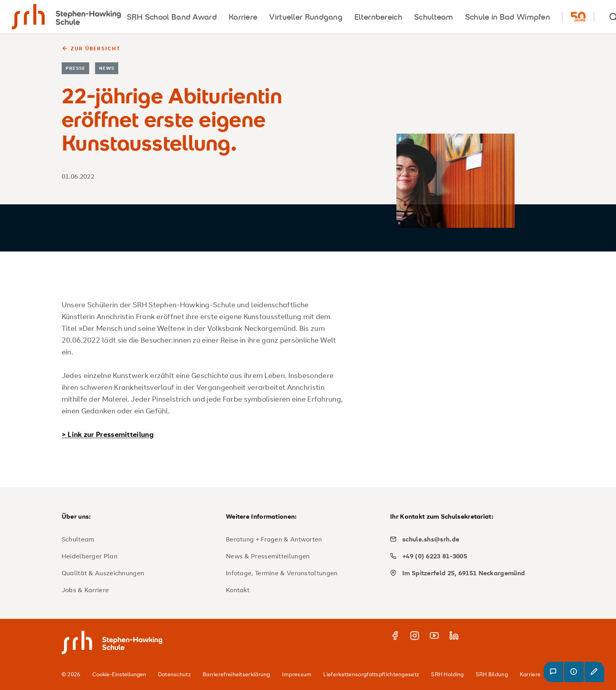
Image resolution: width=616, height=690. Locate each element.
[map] (469, 573)
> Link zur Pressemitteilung (108, 434)
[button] (554, 672)
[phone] (469, 556)
